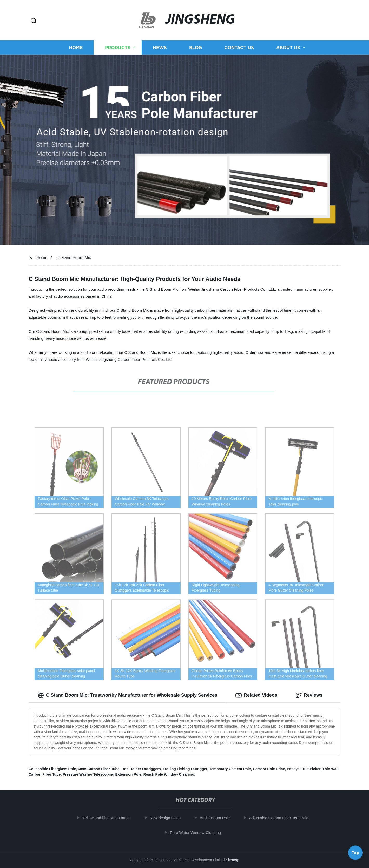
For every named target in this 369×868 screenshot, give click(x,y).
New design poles (172, 818)
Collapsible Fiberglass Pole (52, 769)
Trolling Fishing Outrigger (185, 769)
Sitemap (232, 860)
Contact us (239, 47)
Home (76, 47)
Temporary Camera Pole (230, 769)
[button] (34, 21)
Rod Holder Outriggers (141, 769)
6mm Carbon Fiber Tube (99, 769)
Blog (196, 47)
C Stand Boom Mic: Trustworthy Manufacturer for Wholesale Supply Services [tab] (127, 695)
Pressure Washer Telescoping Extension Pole (102, 774)
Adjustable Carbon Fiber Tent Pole (285, 818)
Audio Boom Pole (221, 818)
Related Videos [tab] (256, 695)
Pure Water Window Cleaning (202, 833)
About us (288, 47)
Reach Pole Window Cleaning (169, 774)
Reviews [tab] (309, 695)
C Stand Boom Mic (74, 258)
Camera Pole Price (269, 769)
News (160, 47)
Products (118, 47)
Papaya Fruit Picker (304, 769)
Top (355, 854)
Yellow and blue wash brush (113, 818)
